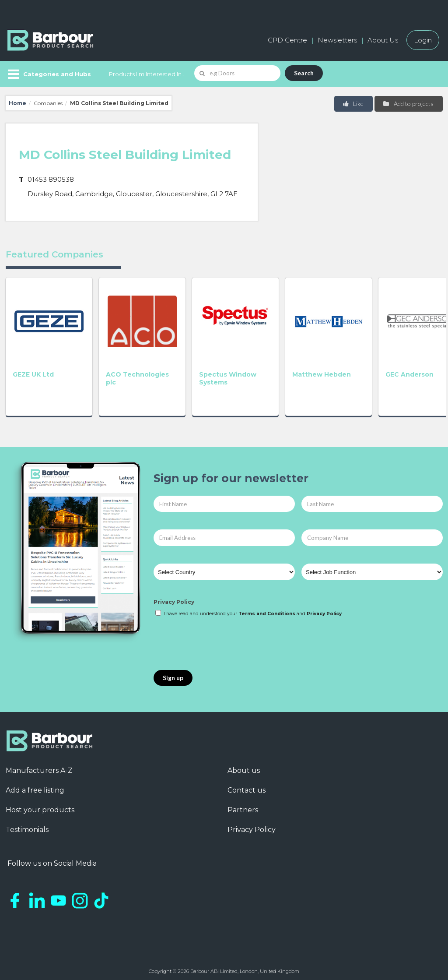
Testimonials (27, 825)
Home (17, 103)
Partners (243, 806)
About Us (383, 40)
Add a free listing (35, 786)
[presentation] (220, 639)
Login (423, 40)
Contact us (247, 786)
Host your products (40, 806)
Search (304, 73)
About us (244, 766)
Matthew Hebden (308, 370)
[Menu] (48, 74)
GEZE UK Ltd (33, 370)
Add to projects (408, 104)
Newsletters (337, 40)
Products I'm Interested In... (147, 74)
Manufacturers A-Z (39, 766)
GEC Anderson (392, 370)
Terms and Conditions (267, 609)
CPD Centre (287, 40)
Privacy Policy (174, 598)
